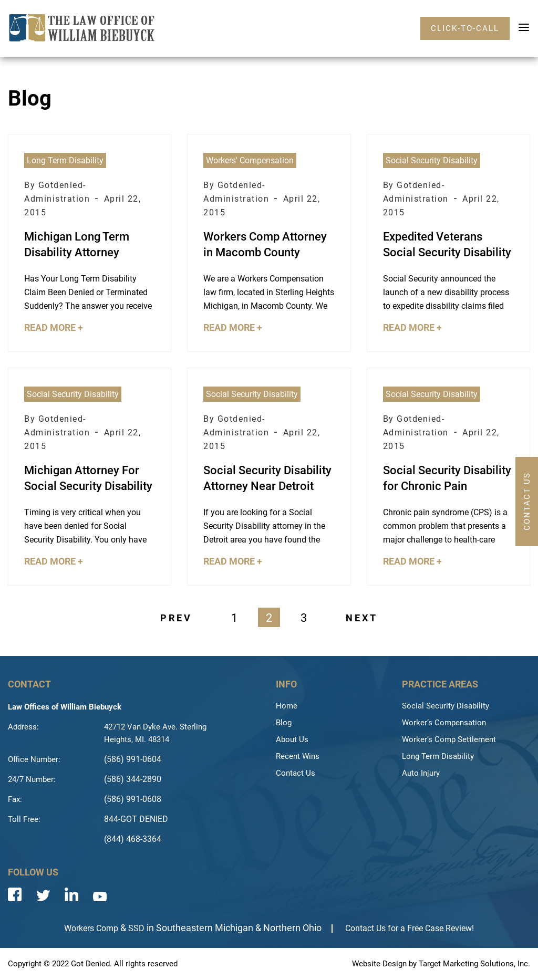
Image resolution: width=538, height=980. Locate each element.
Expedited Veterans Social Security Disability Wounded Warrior (447, 245)
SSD (136, 928)
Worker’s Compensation (444, 723)
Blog (284, 723)
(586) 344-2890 (133, 779)
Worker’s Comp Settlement (449, 739)
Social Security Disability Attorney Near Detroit (267, 478)
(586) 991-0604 (133, 759)
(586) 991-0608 (133, 799)
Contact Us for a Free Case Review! (410, 928)
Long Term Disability (65, 160)
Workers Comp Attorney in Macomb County (265, 244)
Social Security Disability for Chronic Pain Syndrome (447, 479)
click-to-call (465, 28)
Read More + (54, 327)
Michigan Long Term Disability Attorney (77, 244)
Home (287, 706)
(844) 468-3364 (133, 839)
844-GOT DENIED (136, 819)
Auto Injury (421, 773)
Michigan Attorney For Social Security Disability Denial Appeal (88, 479)
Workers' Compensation (250, 160)
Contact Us (296, 773)
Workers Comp (91, 928)
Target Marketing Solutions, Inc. (474, 964)
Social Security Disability (432, 160)
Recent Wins (298, 756)
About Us (292, 739)
